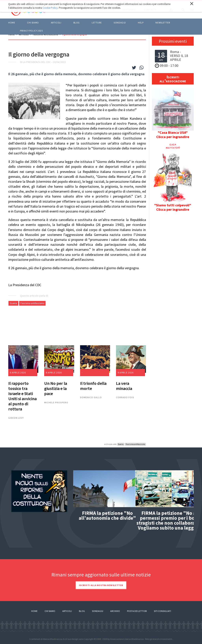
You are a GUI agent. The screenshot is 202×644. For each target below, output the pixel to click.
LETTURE (97, 23)
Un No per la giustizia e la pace (56, 388)
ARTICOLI (56, 23)
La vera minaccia (124, 386)
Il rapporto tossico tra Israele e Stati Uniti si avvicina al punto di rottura (22, 396)
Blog (82, 611)
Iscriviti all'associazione (173, 79)
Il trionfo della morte (93, 386)
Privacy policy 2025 (31, 31)
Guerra (13, 303)
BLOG (77, 23)
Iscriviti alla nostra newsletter (101, 585)
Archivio (115, 611)
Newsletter (163, 23)
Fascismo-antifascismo (32, 303)
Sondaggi (120, 23)
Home (12, 23)
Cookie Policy (50, 8)
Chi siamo (33, 23)
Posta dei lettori (137, 611)
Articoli (67, 611)
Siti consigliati (162, 611)
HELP (141, 23)
